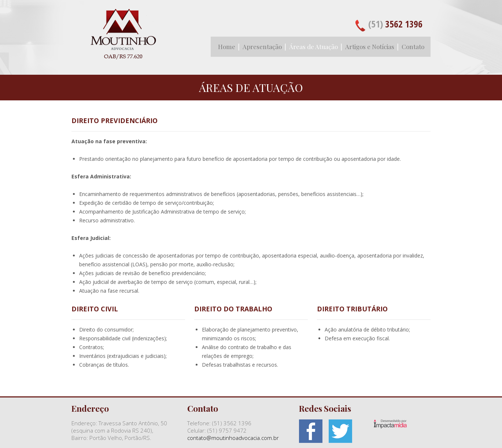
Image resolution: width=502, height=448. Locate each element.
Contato (413, 47)
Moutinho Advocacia (123, 38)
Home (227, 47)
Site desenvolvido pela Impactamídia (390, 424)
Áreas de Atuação (313, 47)
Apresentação (262, 47)
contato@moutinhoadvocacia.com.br (233, 438)
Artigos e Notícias (370, 47)
